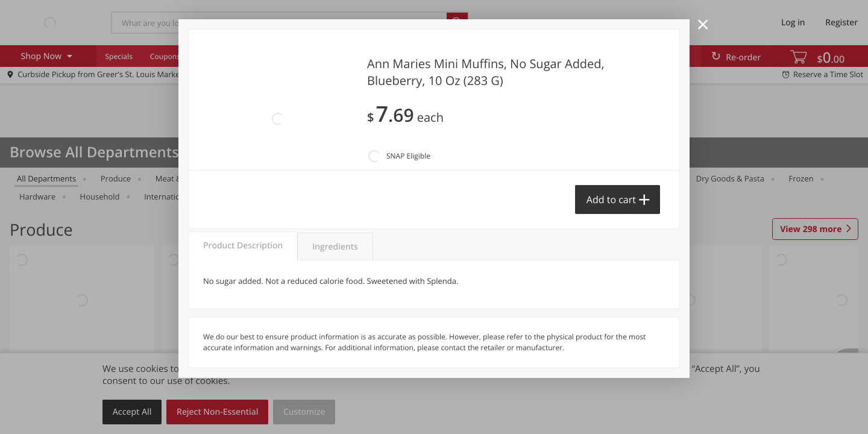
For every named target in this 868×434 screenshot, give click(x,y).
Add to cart (611, 200)
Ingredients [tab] (335, 247)
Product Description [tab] (243, 246)
